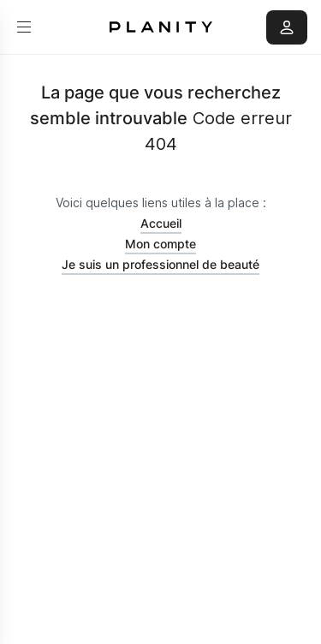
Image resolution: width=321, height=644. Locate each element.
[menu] (24, 27)
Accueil (161, 223)
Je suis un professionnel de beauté (160, 264)
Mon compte (160, 244)
